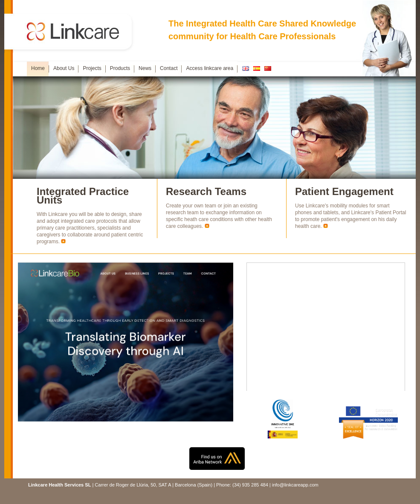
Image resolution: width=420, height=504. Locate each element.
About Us (64, 68)
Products (120, 68)
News (145, 68)
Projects (92, 68)
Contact (169, 68)
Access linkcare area (210, 68)
